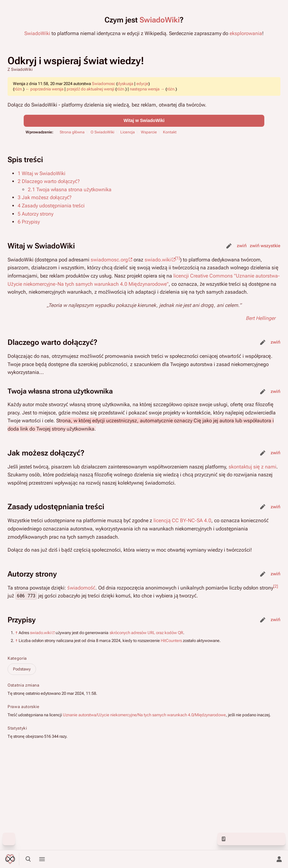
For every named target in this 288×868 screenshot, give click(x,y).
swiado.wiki (158, 260)
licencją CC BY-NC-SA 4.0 (182, 520)
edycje (142, 84)
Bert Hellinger (261, 318)
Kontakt (170, 132)
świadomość (81, 588)
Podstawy (22, 669)
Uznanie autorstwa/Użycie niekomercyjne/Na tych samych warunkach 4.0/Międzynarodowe (144, 715)
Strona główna (72, 132)
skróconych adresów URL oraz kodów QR (146, 633)
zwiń (242, 246)
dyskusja (125, 84)
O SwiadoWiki (102, 132)
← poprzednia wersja (44, 89)
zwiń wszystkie (265, 246)
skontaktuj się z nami (252, 467)
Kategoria (17, 658)
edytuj (229, 246)
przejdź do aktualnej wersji (90, 89)
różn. (19, 89)
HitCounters (171, 641)
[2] (276, 586)
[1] (178, 258)
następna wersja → (147, 89)
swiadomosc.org (109, 260)
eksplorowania (246, 33)
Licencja (128, 132)
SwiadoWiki (160, 20)
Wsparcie (149, 132)
